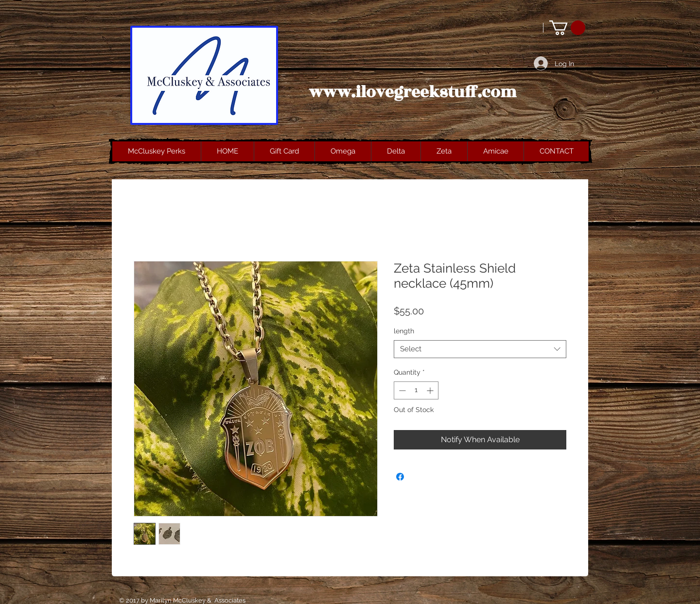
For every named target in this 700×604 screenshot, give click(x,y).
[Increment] (431, 390)
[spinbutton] (416, 390)
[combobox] (480, 349)
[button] (567, 28)
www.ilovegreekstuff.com (413, 92)
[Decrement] (401, 390)
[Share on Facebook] (400, 477)
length (404, 331)
